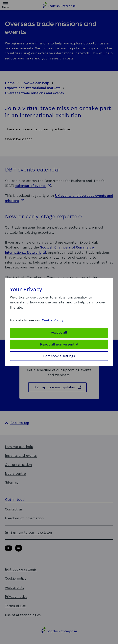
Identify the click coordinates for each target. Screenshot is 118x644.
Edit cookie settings (59, 356)
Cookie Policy (53, 320)
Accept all (59, 332)
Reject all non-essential (59, 344)
